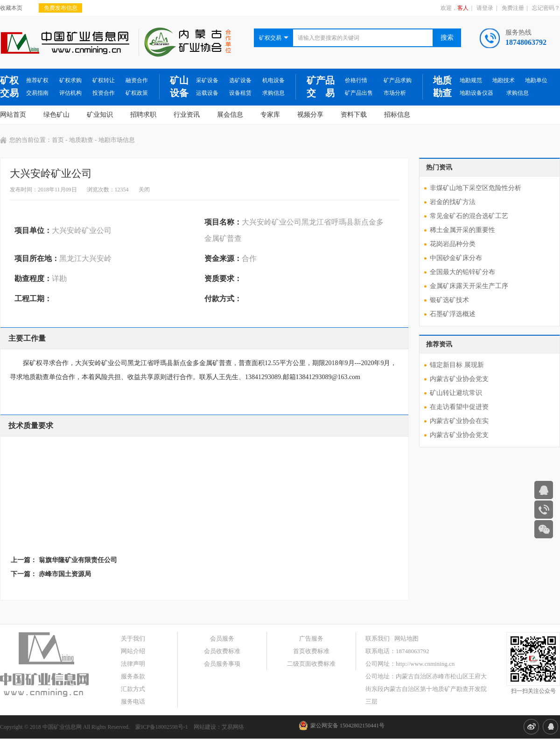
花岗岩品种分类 (453, 244)
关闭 (144, 190)
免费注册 (513, 8)
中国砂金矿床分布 (456, 258)
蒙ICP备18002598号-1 (162, 727)
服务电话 (133, 701)
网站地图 (406, 638)
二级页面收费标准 (311, 664)
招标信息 (397, 115)
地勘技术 (504, 80)
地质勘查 (442, 87)
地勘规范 (471, 80)
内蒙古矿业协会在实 (459, 421)
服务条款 (133, 676)
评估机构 (70, 93)
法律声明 (133, 664)
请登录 (485, 8)
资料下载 (354, 115)
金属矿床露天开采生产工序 (469, 286)
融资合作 (137, 80)
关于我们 (133, 638)
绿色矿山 (56, 115)
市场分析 (395, 93)
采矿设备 (207, 80)
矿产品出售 (359, 93)
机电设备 (273, 80)
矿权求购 (70, 80)
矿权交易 (9, 87)
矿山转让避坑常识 (456, 393)
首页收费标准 (311, 651)
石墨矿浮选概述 (453, 314)
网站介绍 (133, 651)
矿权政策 (137, 93)
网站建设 (205, 727)
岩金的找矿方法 (453, 202)
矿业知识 (100, 115)
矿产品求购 (398, 80)
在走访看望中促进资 (459, 407)
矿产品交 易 (321, 87)
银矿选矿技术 (449, 300)
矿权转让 (104, 80)
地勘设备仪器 (476, 93)
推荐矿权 (37, 80)
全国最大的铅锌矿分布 (462, 272)
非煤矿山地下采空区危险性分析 (476, 188)
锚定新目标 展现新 (457, 365)
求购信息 (273, 93)
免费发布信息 (61, 8)
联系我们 (378, 638)
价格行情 (356, 80)
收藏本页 (11, 8)
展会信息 (230, 115)
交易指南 (37, 93)
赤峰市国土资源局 (65, 574)
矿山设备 (179, 87)
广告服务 (311, 638)
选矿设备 (240, 80)
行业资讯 (187, 115)
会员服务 (222, 638)
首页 (58, 140)
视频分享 (310, 115)
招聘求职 (143, 115)
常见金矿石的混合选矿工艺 (469, 216)
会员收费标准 (222, 651)
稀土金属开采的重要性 (462, 230)
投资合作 (104, 93)
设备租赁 (240, 93)
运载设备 (207, 93)
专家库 (270, 115)
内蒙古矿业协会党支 (459, 379)
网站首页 (13, 115)
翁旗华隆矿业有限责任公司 (78, 560)
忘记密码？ (546, 8)
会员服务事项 (222, 664)
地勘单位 (536, 80)
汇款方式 (133, 689)
